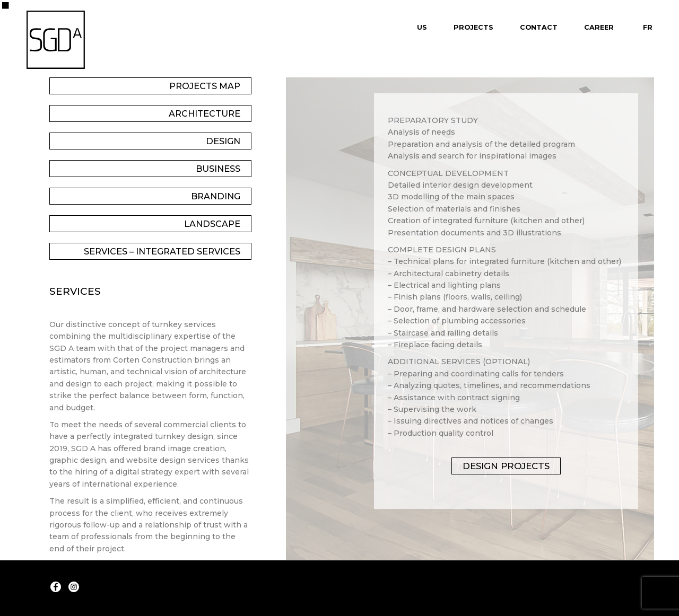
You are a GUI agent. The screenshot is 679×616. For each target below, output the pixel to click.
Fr (648, 27)
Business (218, 169)
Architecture (204, 113)
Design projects (506, 466)
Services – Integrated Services (162, 251)
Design (223, 141)
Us (422, 27)
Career (599, 27)
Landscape (212, 224)
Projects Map (205, 86)
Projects (473, 27)
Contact (539, 27)
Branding (216, 196)
